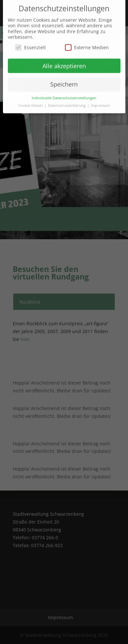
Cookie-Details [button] (31, 102)
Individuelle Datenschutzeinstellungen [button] (64, 95)
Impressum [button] (100, 102)
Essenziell (30, 44)
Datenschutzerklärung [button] (67, 102)
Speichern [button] (64, 81)
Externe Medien (87, 44)
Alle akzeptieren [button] (64, 63)
